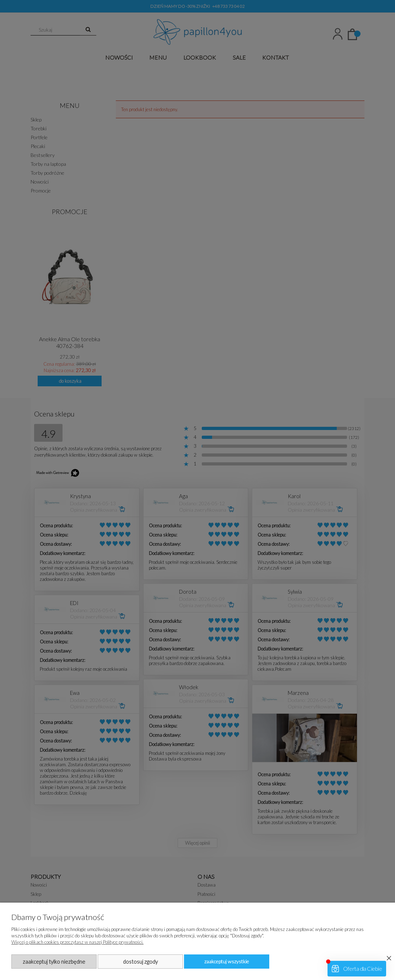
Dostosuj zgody (140, 962)
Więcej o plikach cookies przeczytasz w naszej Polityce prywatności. (77, 942)
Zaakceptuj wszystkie (227, 961)
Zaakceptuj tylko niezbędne (54, 962)
